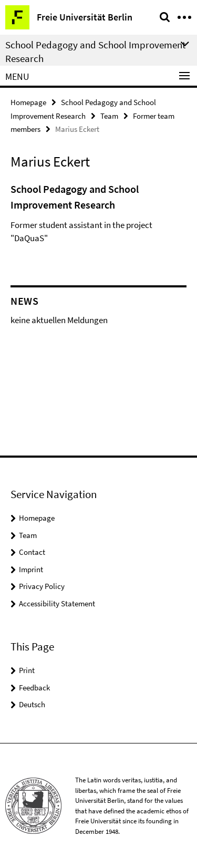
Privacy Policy (42, 586)
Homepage (28, 102)
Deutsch (32, 704)
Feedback (34, 688)
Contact (32, 552)
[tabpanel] (98, 216)
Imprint (31, 569)
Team (109, 116)
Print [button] (27, 670)
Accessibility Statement (57, 603)
